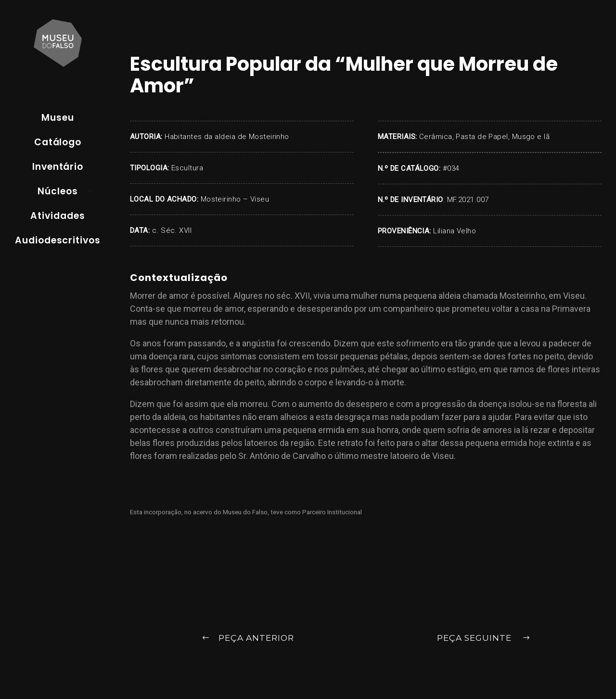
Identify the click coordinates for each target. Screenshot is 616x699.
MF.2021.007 (468, 200)
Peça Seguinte (484, 639)
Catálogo (58, 142)
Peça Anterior (248, 639)
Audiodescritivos (58, 240)
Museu (58, 118)
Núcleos (58, 191)
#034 (451, 168)
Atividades (58, 216)
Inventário (58, 167)
